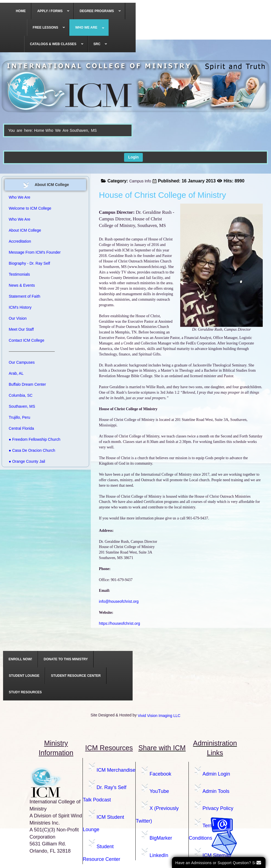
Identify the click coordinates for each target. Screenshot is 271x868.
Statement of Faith (24, 296)
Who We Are (57, 130)
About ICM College (25, 230)
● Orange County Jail (27, 461)
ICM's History (20, 307)
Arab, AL (16, 373)
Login (133, 157)
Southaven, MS (22, 406)
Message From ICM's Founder (35, 252)
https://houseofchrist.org (120, 623)
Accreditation (20, 241)
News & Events (22, 285)
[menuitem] (21, 11)
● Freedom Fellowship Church (35, 439)
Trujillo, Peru (20, 417)
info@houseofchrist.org (119, 601)
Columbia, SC (21, 395)
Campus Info (140, 181)
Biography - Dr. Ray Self (29, 263)
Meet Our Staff (21, 329)
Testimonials (19, 274)
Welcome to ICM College (30, 208)
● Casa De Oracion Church (32, 450)
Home (39, 130)
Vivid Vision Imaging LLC (159, 716)
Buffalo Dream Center (27, 384)
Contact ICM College (27, 340)
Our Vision (18, 318)
